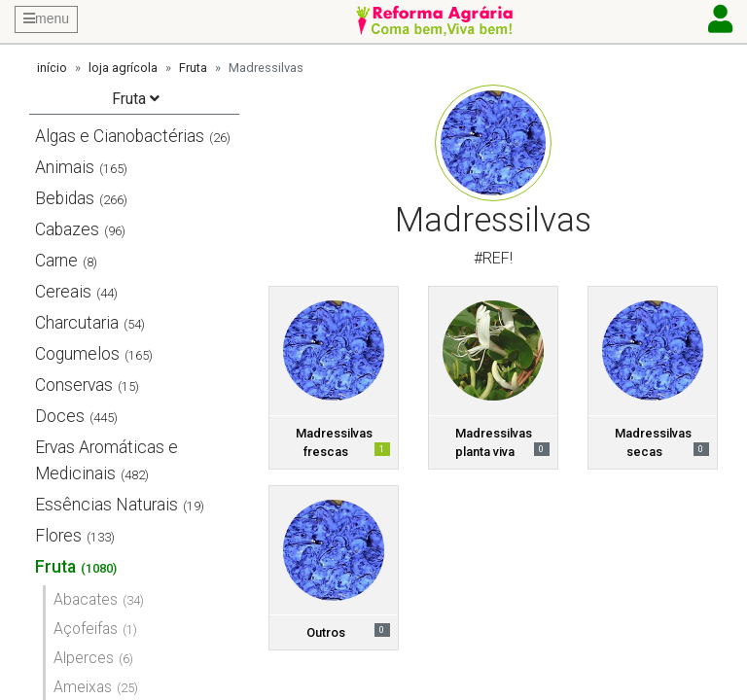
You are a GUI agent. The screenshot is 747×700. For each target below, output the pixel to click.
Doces (60, 416)
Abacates (86, 599)
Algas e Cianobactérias (120, 136)
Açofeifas (86, 629)
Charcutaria (77, 323)
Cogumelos (77, 354)
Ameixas (83, 687)
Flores (58, 536)
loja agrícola (123, 68)
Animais (65, 167)
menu (46, 18)
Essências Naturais (107, 505)
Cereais (63, 292)
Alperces (84, 658)
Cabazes (67, 229)
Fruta (193, 68)
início (52, 68)
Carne (56, 261)
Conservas (74, 385)
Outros (326, 632)
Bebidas (65, 198)
